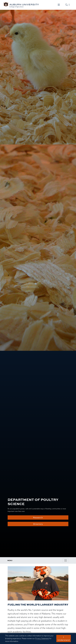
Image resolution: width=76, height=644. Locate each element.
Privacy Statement (42, 638)
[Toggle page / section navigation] (66, 560)
